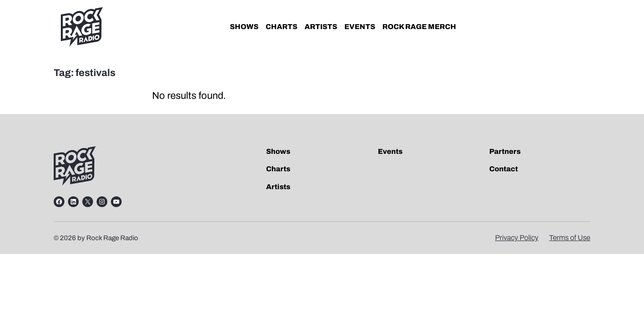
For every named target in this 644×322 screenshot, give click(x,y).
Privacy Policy (517, 238)
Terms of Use (570, 238)
